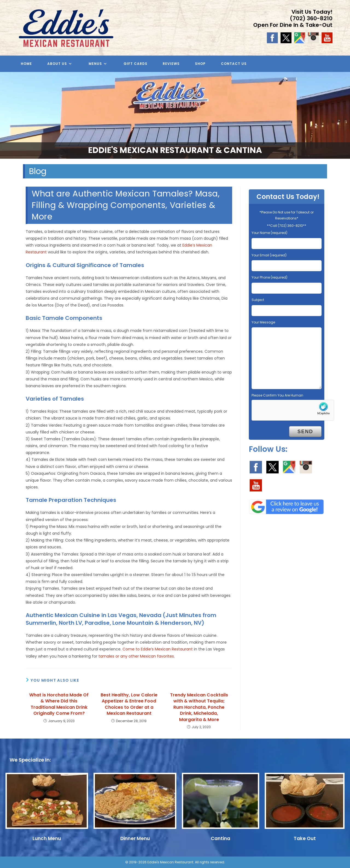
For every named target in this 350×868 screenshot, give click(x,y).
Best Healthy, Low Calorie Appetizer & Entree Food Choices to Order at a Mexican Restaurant (129, 704)
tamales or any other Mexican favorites (136, 656)
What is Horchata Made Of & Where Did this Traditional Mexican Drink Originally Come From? (59, 704)
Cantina (221, 838)
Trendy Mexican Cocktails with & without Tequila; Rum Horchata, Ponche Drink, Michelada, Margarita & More (199, 707)
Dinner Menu (135, 838)
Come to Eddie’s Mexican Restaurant (158, 649)
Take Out (305, 838)
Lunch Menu (47, 838)
